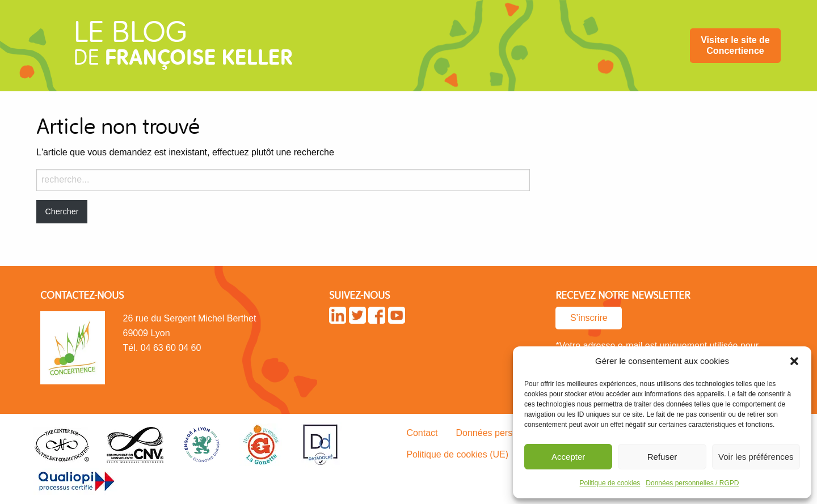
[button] (794, 361)
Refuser (662, 457)
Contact (422, 433)
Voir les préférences (756, 457)
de (183, 48)
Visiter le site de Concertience (735, 45)
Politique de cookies (610, 483)
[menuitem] (735, 46)
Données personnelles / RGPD (692, 483)
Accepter (568, 457)
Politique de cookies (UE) (457, 454)
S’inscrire (589, 318)
